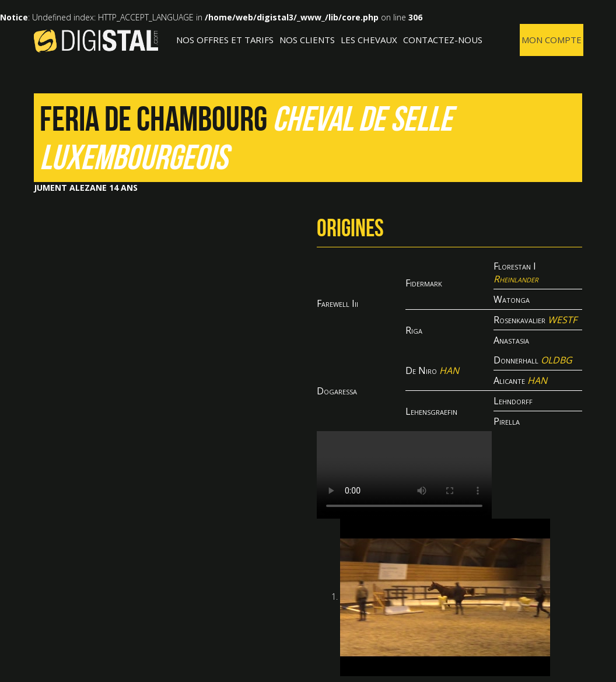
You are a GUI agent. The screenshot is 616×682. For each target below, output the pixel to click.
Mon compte (552, 40)
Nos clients (307, 40)
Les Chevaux (369, 40)
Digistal (96, 41)
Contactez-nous (443, 40)
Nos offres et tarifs (225, 40)
